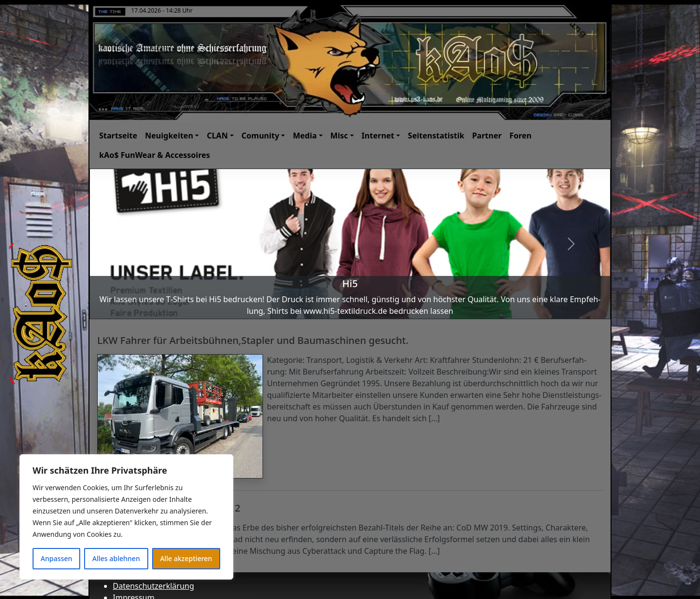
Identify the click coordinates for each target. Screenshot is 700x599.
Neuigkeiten (169, 136)
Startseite (118, 136)
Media (305, 136)
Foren (521, 136)
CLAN (217, 136)
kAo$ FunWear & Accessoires (155, 155)
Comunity (261, 136)
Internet (378, 136)
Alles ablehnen (116, 558)
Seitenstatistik (436, 136)
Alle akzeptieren (186, 558)
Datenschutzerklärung (153, 586)
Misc (339, 136)
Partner (487, 136)
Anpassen (57, 558)
